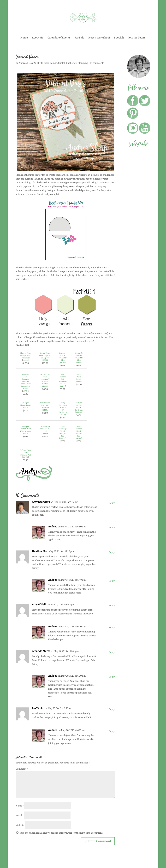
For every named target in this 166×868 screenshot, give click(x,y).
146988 (79, 412)
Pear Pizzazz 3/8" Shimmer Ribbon (63, 379)
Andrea (23, 63)
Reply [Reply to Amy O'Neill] (112, 606)
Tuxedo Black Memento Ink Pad (45, 429)
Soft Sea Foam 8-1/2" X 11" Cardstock (79, 406)
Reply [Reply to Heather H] (112, 552)
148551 (79, 363)
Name (20, 806)
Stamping (83, 63)
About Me (38, 38)
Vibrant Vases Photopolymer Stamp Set (26, 356)
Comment (22, 769)
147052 (63, 438)
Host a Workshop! (99, 38)
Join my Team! (137, 38)
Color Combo (50, 63)
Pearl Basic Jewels (79, 377)
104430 (26, 408)
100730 (26, 434)
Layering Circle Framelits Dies (63, 357)
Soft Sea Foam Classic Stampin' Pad (26, 453)
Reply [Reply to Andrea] (112, 528)
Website (20, 825)
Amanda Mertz (41, 651)
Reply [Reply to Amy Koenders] (112, 503)
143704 (26, 391)
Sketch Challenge (68, 63)
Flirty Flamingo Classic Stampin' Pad (63, 431)
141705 (63, 363)
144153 (63, 386)
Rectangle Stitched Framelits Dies (79, 357)
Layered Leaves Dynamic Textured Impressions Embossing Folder (26, 381)
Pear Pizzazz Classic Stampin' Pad (79, 431)
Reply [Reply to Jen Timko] (112, 709)
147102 (26, 457)
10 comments (97, 63)
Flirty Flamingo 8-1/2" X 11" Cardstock (63, 408)
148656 (26, 360)
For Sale (79, 38)
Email (20, 815)
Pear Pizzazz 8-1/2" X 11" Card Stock (45, 405)
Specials (119, 38)
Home (24, 38)
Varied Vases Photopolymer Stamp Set (45, 356)
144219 (79, 382)
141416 (63, 415)
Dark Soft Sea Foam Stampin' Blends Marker (45, 379)
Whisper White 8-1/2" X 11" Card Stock (26, 429)
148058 (45, 386)
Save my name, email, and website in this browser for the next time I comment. (61, 833)
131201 (45, 410)
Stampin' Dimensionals (26, 404)
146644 (45, 360)
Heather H (38, 551)
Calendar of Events (59, 38)
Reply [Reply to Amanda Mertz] (112, 652)
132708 (45, 434)
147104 (79, 438)
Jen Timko (38, 708)
